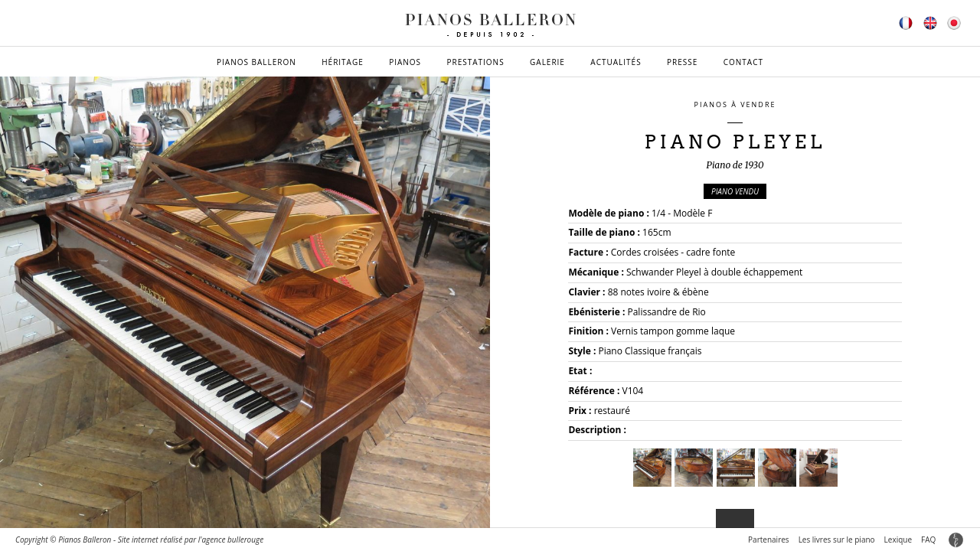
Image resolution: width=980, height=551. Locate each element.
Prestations (475, 62)
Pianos (405, 62)
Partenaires (769, 540)
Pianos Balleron (256, 62)
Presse (682, 62)
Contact (743, 62)
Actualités (616, 62)
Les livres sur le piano (837, 540)
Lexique (898, 540)
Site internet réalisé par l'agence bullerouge (191, 540)
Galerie (547, 62)
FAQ (928, 540)
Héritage (343, 62)
